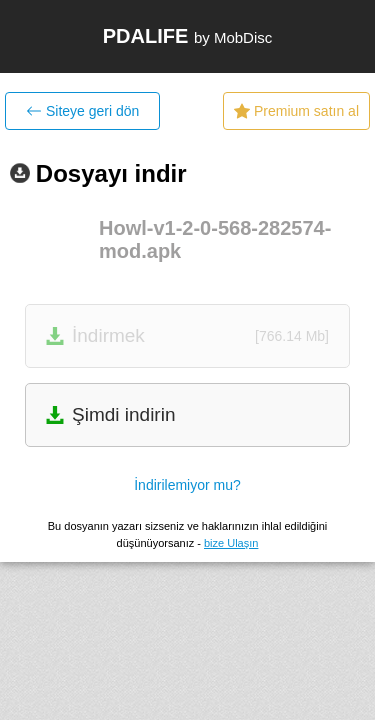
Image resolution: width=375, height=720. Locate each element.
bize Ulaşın (231, 543)
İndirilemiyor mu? (187, 485)
